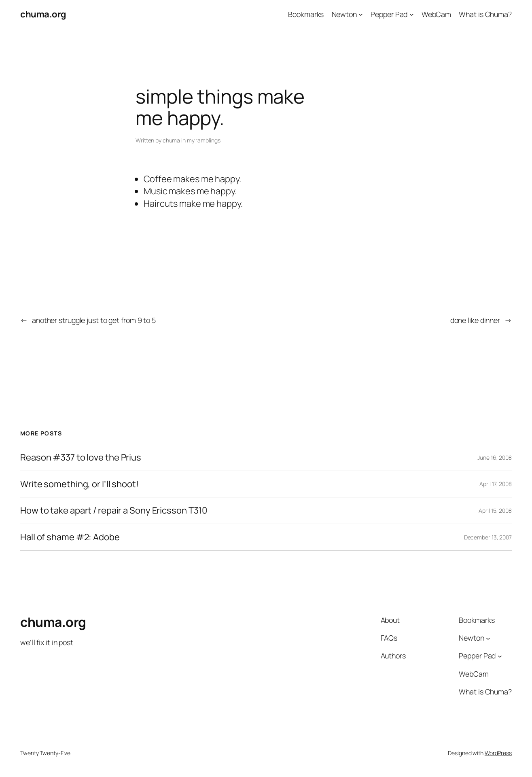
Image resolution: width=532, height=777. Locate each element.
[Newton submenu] (361, 14)
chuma (172, 140)
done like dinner (475, 320)
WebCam (436, 14)
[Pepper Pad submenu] (412, 14)
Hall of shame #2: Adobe (70, 537)
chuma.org (43, 14)
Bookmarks (306, 14)
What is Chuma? (485, 14)
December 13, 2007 (488, 537)
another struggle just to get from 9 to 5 (94, 320)
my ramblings (204, 140)
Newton (344, 14)
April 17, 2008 (496, 484)
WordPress (498, 753)
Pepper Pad (389, 14)
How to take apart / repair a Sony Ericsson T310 (114, 511)
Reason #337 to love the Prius (81, 457)
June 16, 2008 (495, 457)
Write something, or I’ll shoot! (79, 484)
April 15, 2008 (495, 511)
